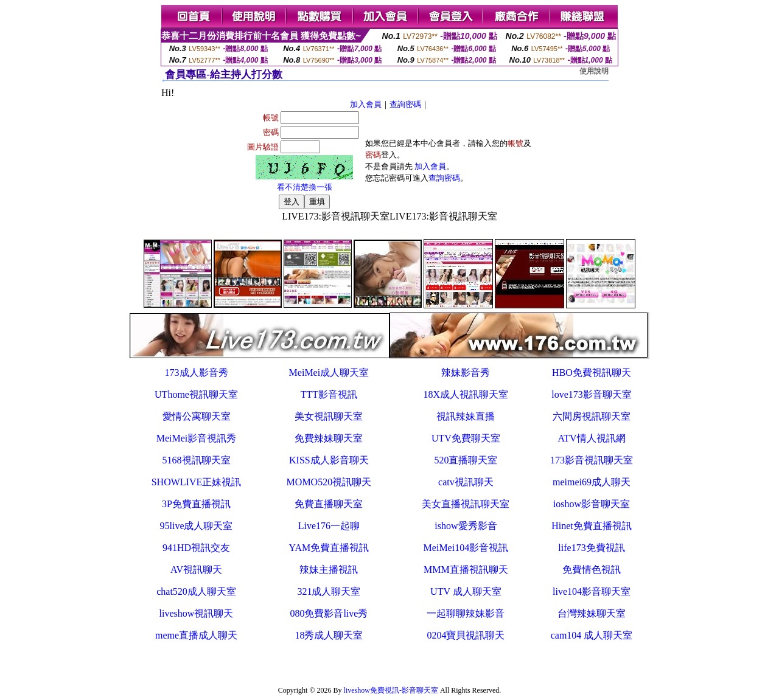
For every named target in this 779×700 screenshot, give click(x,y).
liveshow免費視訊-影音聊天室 (391, 690)
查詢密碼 (405, 104)
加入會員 (366, 104)
